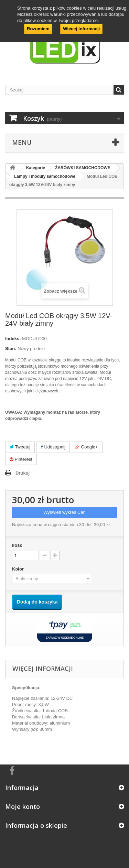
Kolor (19, 569)
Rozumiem (38, 29)
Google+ (87, 447)
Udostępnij (53, 447)
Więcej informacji (81, 29)
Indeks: (13, 339)
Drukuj (23, 473)
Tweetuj (20, 447)
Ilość (17, 545)
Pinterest (21, 459)
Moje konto (23, 806)
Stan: (11, 349)
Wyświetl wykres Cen (64, 512)
